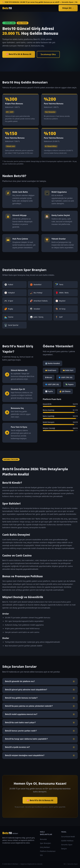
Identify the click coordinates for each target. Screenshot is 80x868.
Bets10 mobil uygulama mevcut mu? (40, 714)
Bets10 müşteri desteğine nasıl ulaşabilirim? (40, 755)
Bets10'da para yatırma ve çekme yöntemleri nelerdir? (40, 706)
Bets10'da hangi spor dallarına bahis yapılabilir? (40, 739)
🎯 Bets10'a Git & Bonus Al (19, 54)
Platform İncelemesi (48, 851)
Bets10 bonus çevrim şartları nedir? (40, 731)
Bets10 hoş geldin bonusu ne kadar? (40, 698)
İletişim (64, 849)
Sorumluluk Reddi (68, 837)
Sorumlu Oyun (67, 845)
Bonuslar (43, 839)
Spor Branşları (45, 843)
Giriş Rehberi (45, 847)
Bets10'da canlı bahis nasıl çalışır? (40, 723)
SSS (41, 855)
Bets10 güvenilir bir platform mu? (40, 681)
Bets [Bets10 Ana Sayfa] (7, 8)
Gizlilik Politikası (67, 841)
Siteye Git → (68, 8)
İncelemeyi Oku (48, 54)
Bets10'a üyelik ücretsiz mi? (40, 747)
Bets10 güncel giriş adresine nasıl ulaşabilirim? (40, 690)
